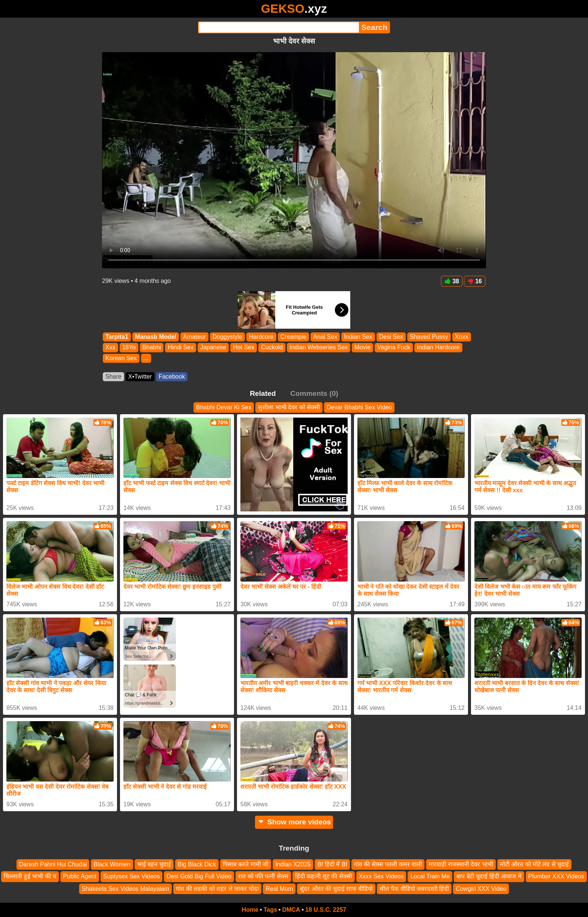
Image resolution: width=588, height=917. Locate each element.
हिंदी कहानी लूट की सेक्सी (324, 877)
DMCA (291, 910)
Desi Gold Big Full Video (199, 877)
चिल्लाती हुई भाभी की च (30, 877)
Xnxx (462, 337)
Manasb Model (156, 337)
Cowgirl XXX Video (481, 889)
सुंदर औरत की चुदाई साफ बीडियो (336, 889)
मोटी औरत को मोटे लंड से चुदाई (535, 864)
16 (475, 281)
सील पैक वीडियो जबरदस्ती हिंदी (414, 889)
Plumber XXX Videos (556, 877)
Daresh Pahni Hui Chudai (53, 864)
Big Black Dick (197, 864)
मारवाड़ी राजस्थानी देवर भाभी (461, 864)
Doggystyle (227, 337)
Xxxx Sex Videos (381, 877)
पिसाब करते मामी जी (246, 864)
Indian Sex (358, 337)
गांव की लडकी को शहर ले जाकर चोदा (217, 889)
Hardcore (261, 337)
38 (452, 281)
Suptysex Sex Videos (131, 877)
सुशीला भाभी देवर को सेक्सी (289, 407)
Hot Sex (244, 348)
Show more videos (294, 822)
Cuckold (272, 348)
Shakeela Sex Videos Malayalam (126, 889)
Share (113, 377)
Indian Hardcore (438, 348)
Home (250, 910)
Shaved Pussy (429, 337)
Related (263, 393)
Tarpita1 (117, 337)
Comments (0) (314, 393)
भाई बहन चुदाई (154, 864)
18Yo (129, 348)
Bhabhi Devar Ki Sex (224, 407)
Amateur (194, 337)
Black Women (112, 864)
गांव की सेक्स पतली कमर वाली (388, 864)
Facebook (172, 377)
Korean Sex (121, 358)
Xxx (110, 348)
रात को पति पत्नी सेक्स (263, 877)
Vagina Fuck (394, 348)
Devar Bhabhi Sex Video (359, 407)
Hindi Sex (180, 348)
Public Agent (80, 877)
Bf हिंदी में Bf (332, 864)
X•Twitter (140, 377)
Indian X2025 (293, 864)
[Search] (278, 27)
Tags (270, 910)
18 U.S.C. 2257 (326, 910)
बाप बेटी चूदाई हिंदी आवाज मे (489, 877)
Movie (362, 348)
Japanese (213, 348)
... (146, 358)
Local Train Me (430, 877)
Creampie (293, 337)
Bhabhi (152, 348)
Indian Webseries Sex (319, 348)
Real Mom (279, 889)
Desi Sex (391, 337)
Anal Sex (325, 337)
